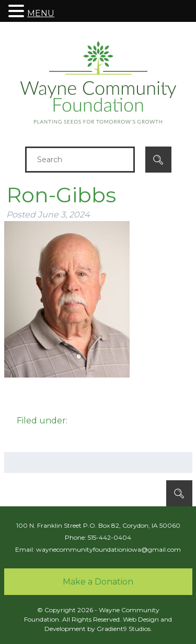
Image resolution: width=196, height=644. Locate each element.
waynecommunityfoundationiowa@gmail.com (108, 549)
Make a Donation (98, 582)
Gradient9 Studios (124, 629)
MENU (41, 13)
